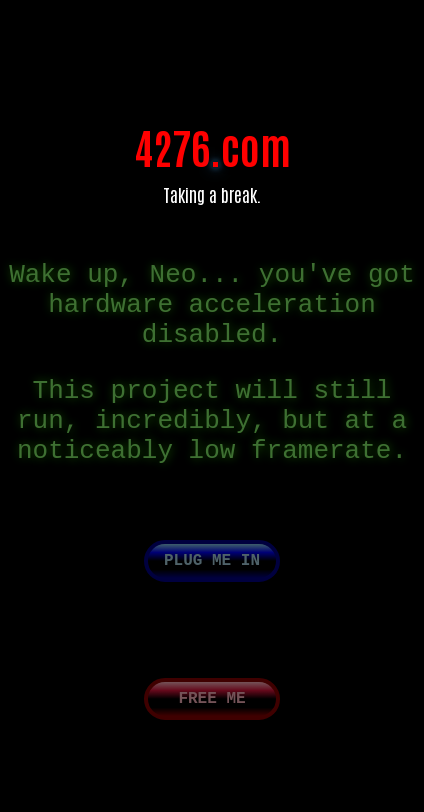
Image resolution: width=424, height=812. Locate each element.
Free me (211, 741)
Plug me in (212, 599)
